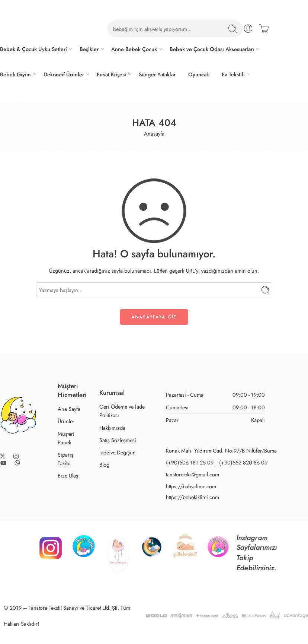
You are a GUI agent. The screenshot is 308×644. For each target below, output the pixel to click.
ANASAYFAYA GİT (154, 317)
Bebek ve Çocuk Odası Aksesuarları (212, 49)
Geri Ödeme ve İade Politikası (122, 411)
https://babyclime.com (191, 486)
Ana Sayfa (69, 409)
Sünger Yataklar (157, 74)
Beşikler (89, 49)
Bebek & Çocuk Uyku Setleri (33, 49)
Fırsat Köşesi (111, 74)
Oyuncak (199, 74)
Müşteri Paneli (66, 438)
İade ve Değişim (117, 452)
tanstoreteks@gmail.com (192, 474)
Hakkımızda (112, 428)
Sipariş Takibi (65, 459)
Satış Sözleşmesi (118, 440)
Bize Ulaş (68, 475)
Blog (104, 465)
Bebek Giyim (15, 74)
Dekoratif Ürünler (64, 74)
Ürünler (66, 421)
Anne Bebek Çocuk (134, 49)
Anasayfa (154, 134)
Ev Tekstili (233, 74)
